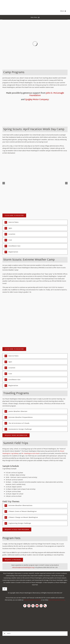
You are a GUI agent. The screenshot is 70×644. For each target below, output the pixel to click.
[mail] (41, 606)
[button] (35, 222)
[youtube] (37, 606)
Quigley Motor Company (37, 100)
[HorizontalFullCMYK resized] (15, 3)
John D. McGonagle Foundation (47, 94)
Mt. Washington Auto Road (30, 454)
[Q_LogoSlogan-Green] (35, 103)
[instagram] (29, 606)
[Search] (5, 634)
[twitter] (33, 606)
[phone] (45, 606)
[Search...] (35, 634)
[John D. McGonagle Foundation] (35, 116)
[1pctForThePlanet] (15, 616)
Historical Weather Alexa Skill (32, 600)
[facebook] (25, 606)
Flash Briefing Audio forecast (57, 600)
